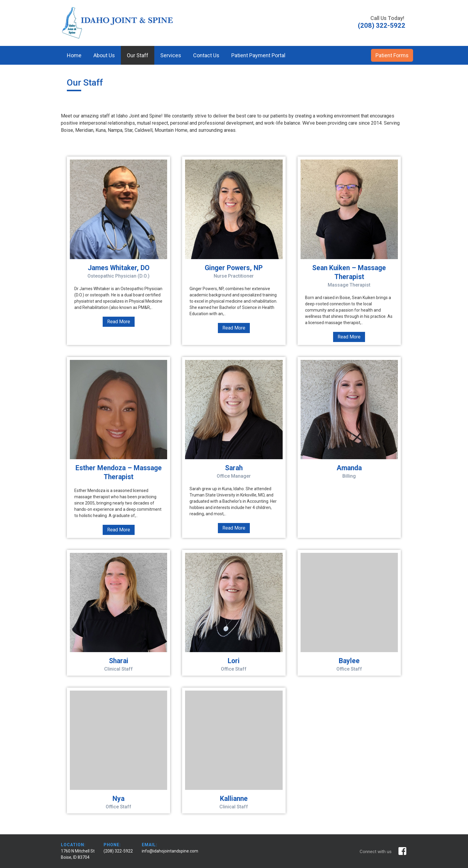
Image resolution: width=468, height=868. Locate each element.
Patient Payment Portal (258, 55)
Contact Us (206, 55)
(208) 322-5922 (118, 851)
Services (171, 55)
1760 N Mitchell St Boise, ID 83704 (78, 854)
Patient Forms (392, 55)
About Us (104, 55)
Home (74, 55)
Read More (119, 322)
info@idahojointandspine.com (170, 851)
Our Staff (138, 55)
